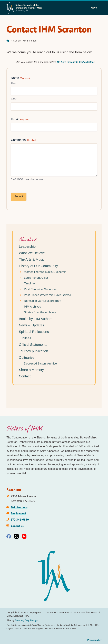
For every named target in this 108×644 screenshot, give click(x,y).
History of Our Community (38, 266)
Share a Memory (31, 370)
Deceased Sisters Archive (40, 364)
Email (20, 119)
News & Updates (31, 325)
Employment (18, 513)
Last (14, 99)
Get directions (19, 507)
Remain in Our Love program (42, 301)
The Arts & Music (32, 259)
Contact (25, 376)
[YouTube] (24, 536)
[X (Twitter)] (16, 536)
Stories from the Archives (40, 312)
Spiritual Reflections (34, 332)
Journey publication (33, 351)
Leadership (27, 247)
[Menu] (96, 8)
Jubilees (25, 338)
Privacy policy (94, 640)
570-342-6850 (20, 520)
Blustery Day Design (26, 620)
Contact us (17, 526)
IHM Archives (32, 307)
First (14, 83)
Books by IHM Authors (36, 319)
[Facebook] (9, 536)
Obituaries (27, 358)
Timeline (29, 283)
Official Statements (33, 345)
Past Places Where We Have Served (47, 295)
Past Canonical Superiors (40, 289)
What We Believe (32, 253)
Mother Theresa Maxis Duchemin (45, 272)
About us (28, 239)
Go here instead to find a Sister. (75, 62)
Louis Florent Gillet (36, 278)
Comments (24, 140)
